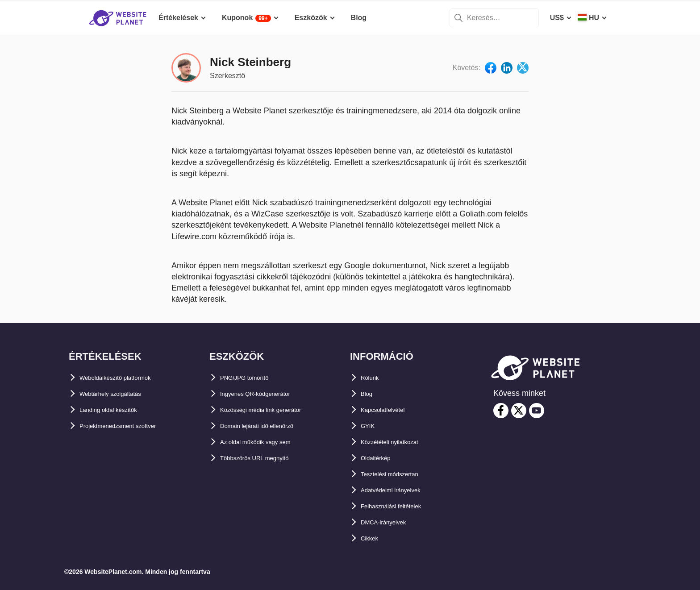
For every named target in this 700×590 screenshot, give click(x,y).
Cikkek (372, 538)
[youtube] (537, 411)
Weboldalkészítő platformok (127, 378)
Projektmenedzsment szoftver (130, 426)
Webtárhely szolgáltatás (120, 394)
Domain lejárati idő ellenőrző (269, 426)
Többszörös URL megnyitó (265, 458)
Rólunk (373, 378)
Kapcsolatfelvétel (390, 410)
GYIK (369, 426)
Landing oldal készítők (118, 410)
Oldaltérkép (380, 458)
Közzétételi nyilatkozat (399, 442)
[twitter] (519, 411)
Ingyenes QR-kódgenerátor (266, 394)
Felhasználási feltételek (400, 506)
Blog (369, 394)
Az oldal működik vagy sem (267, 442)
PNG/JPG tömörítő (251, 378)
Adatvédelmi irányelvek (400, 490)
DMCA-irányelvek (390, 522)
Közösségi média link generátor (274, 410)
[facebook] (501, 411)
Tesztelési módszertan (399, 474)
